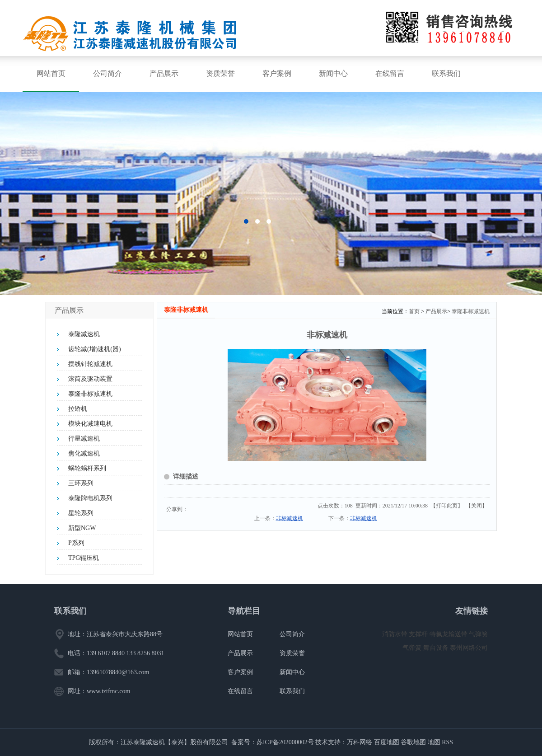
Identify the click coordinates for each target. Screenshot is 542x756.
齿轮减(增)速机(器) (95, 349)
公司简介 (107, 73)
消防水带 (396, 634)
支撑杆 (419, 634)
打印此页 (447, 506)
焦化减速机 (84, 453)
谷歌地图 (413, 742)
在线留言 (390, 73)
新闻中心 (333, 73)
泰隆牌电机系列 (90, 498)
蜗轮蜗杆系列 (87, 468)
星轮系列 (81, 513)
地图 (434, 742)
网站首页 (51, 73)
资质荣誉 (220, 73)
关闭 (477, 506)
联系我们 (446, 73)
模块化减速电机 (90, 424)
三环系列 (81, 483)
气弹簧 (478, 634)
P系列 (76, 543)
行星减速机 (84, 439)
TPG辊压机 (84, 558)
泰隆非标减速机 (90, 394)
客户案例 (277, 73)
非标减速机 (290, 518)
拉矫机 (78, 409)
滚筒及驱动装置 (90, 379)
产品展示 (164, 73)
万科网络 (360, 742)
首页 (414, 311)
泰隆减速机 (84, 334)
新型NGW (82, 528)
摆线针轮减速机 (90, 364)
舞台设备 (437, 648)
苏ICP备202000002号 (285, 742)
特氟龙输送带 (449, 634)
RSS (447, 742)
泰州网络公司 (469, 648)
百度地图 (387, 742)
